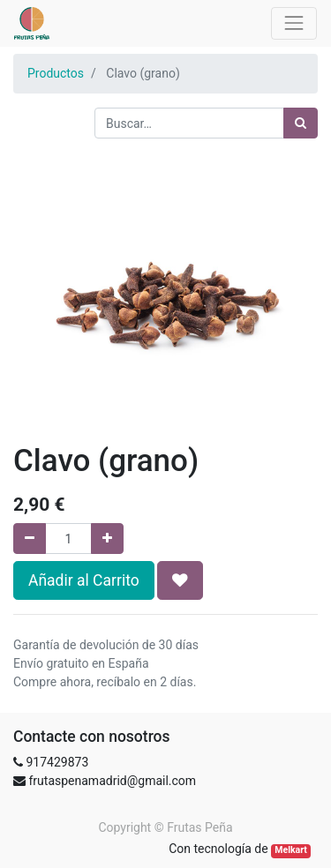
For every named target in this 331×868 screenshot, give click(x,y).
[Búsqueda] (301, 123)
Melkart (291, 850)
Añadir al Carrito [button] (84, 580)
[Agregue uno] (107, 539)
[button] (180, 580)
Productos (56, 73)
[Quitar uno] (30, 539)
